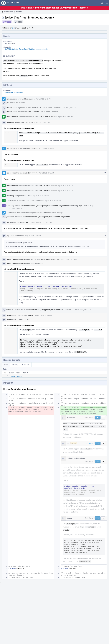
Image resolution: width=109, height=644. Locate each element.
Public (20, 22)
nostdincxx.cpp (17, 376)
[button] (107, 3)
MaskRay (11, 44)
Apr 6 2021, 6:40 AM (46, 173)
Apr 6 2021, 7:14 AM (66, 186)
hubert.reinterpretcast (16, 259)
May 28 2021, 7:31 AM (44, 222)
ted (8, 222)
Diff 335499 (33, 148)
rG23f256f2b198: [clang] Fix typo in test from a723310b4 (49, 310)
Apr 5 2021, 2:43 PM (44, 99)
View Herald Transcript (52, 108)
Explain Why (89, 206)
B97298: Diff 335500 (48, 191)
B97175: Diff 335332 (48, 117)
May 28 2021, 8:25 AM (69, 259)
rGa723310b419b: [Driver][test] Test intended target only (26, 49)
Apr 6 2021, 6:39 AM (46, 148)
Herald (9, 108)
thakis (9, 310)
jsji (13, 28)
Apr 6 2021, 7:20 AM (66, 191)
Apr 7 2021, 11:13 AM (41, 196)
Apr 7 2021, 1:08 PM (15, 209)
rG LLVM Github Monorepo (14, 92)
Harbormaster (12, 117)
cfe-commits (34, 112)
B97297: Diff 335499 (48, 186)
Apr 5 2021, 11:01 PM (42, 122)
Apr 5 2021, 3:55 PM (66, 117)
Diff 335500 (33, 173)
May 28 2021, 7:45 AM (33, 236)
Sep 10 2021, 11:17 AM (82, 310)
